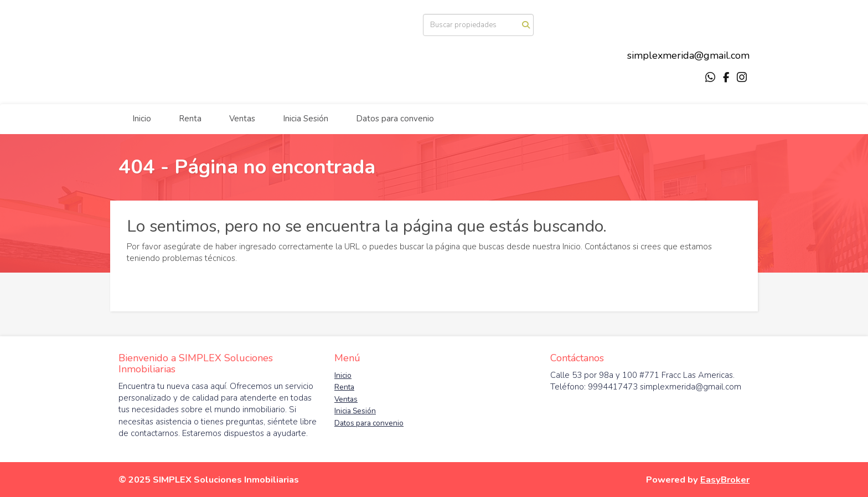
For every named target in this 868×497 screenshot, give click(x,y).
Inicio (142, 119)
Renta (190, 119)
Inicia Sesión (306, 119)
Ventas (242, 119)
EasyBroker (725, 480)
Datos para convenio (395, 119)
